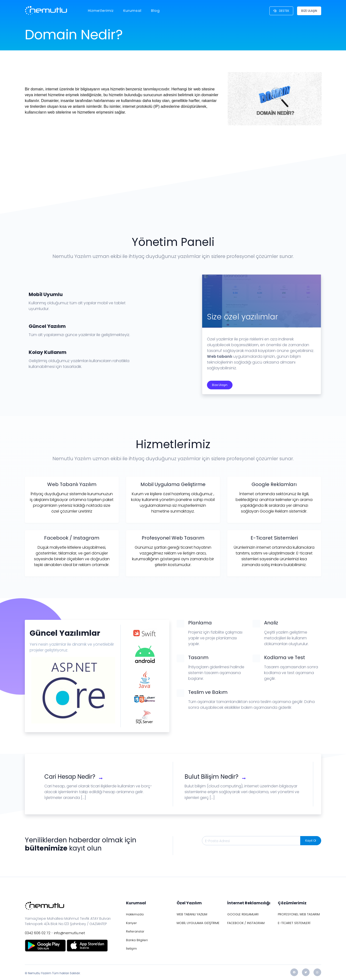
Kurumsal (132, 11)
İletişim (131, 949)
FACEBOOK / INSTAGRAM (246, 923)
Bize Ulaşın (220, 385)
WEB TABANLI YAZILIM (192, 914)
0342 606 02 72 (38, 933)
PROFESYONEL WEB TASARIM (299, 914)
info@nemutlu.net (70, 933)
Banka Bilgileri (137, 940)
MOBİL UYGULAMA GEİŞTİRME (198, 923)
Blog (155, 11)
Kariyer (131, 923)
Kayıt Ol (311, 841)
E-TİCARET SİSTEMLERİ (294, 923)
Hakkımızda (135, 914)
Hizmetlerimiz (101, 11)
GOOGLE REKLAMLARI (243, 914)
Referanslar (135, 931)
